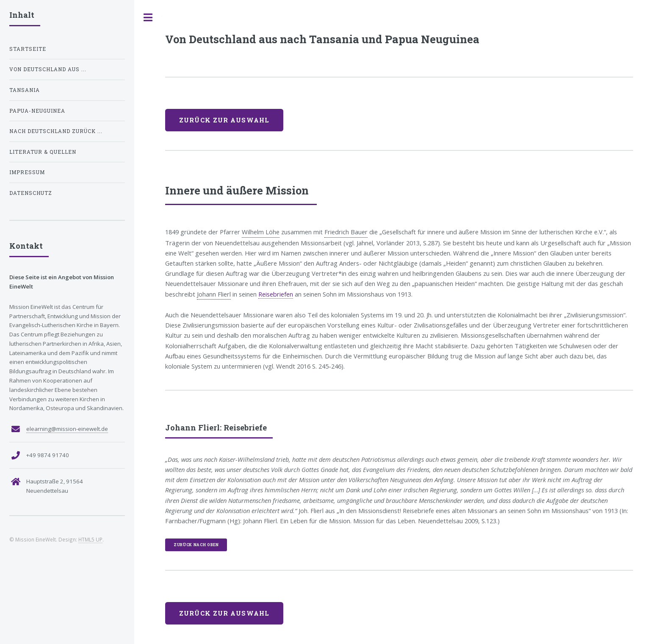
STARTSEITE (28, 49)
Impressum (27, 172)
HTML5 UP (90, 539)
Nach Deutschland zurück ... (56, 131)
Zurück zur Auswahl (224, 120)
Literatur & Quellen (43, 152)
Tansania (25, 90)
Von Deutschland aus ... (48, 69)
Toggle (148, 18)
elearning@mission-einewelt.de (67, 429)
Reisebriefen (276, 294)
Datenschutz (31, 193)
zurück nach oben (196, 545)
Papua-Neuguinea (37, 111)
